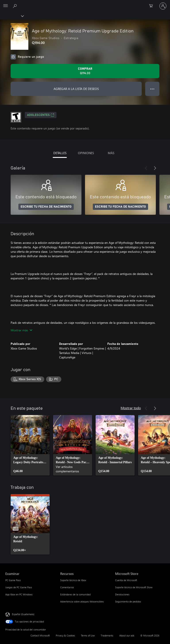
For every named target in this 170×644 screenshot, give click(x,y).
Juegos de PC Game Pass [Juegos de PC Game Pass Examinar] (19, 587)
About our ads (127, 635)
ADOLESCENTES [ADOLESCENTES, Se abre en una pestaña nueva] (41, 115)
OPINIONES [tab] (86, 153)
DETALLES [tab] (60, 153)
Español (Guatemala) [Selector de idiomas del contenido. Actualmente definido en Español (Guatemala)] (23, 614)
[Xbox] (12, 16)
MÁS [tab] (111, 153)
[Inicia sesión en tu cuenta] (163, 6)
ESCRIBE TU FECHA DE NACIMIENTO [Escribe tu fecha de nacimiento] (46, 207)
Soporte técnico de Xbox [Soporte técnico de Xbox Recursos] (73, 580)
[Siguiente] (155, 168)
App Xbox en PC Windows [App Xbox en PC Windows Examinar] (19, 594)
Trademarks (107, 635)
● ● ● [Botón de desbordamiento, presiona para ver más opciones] (152, 89)
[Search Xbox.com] (15, 6)
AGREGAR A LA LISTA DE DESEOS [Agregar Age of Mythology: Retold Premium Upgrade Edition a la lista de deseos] (76, 89)
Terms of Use (88, 635)
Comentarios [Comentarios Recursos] (67, 587)
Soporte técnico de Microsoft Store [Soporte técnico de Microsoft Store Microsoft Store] (134, 587)
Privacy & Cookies (65, 635)
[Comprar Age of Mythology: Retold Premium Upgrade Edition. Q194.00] (85, 71)
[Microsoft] (85, 3)
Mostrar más (21, 330)
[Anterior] (146, 168)
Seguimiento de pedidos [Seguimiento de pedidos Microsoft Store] (128, 601)
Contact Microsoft (40, 635)
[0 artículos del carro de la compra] (152, 6)
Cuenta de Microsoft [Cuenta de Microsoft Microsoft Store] (126, 580)
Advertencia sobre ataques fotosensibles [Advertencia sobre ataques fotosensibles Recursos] (82, 601)
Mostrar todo (131, 408)
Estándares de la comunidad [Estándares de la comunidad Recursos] (75, 594)
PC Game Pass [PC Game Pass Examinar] (13, 580)
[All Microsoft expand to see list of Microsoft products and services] (6, 6)
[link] (30, 445)
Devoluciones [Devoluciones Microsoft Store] (122, 594)
